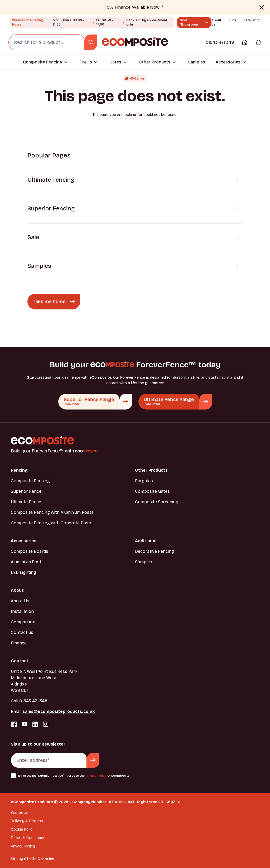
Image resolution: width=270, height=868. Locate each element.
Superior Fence (26, 491)
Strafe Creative (39, 859)
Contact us (22, 632)
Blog (233, 20)
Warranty (19, 813)
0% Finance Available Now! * (135, 7)
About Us (20, 601)
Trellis (86, 62)
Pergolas (144, 481)
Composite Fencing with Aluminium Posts (52, 512)
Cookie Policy (23, 829)
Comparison (23, 622)
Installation (252, 20)
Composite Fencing (43, 62)
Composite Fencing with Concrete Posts (52, 523)
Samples (196, 62)
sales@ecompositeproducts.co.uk (59, 711)
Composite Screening (157, 502)
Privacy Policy (96, 776)
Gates (115, 62)
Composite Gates (152, 491)
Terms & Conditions (28, 838)
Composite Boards (30, 551)
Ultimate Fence (26, 502)
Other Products (155, 62)
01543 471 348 (220, 42)
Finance (19, 643)
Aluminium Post (26, 562)
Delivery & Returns (27, 821)
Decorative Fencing (155, 551)
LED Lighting (23, 572)
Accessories (228, 62)
